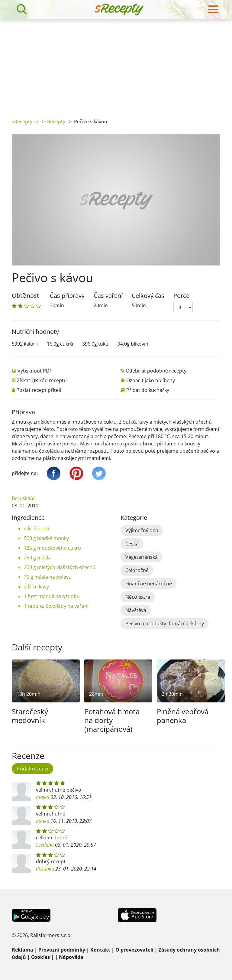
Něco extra (138, 597)
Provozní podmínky (62, 950)
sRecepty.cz (25, 122)
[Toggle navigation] (213, 9)
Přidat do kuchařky (148, 390)
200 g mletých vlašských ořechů (60, 567)
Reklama (23, 950)
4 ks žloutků (37, 529)
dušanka (45, 869)
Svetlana (45, 845)
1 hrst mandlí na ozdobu (52, 596)
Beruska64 (24, 498)
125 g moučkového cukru (52, 548)
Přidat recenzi (32, 769)
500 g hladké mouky (46, 538)
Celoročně (137, 570)
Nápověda (71, 957)
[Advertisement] (116, 64)
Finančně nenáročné (149, 584)
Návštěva (136, 610)
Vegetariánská (142, 557)
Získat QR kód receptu (42, 380)
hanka (43, 821)
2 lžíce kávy (36, 587)
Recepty (56, 122)
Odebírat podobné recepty (156, 371)
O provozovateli (134, 950)
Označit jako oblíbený (151, 380)
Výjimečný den (142, 530)
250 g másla (37, 558)
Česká (132, 544)
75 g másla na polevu (48, 577)
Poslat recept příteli (39, 390)
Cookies (40, 957)
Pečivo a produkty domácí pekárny (165, 623)
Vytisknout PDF (35, 371)
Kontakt (100, 950)
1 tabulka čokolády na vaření (56, 606)
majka (43, 797)
